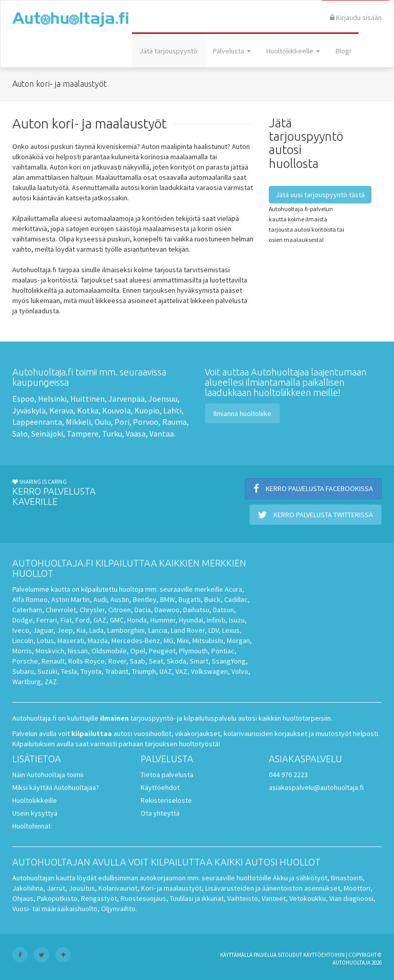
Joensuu (163, 399)
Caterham (27, 610)
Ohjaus (23, 898)
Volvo (240, 671)
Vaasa (136, 434)
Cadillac (236, 599)
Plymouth (193, 651)
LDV (213, 630)
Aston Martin (71, 599)
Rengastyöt (99, 898)
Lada (96, 630)
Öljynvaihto (118, 909)
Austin (120, 599)
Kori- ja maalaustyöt (171, 888)
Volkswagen (209, 671)
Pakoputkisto (57, 898)
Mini (183, 640)
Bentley (145, 599)
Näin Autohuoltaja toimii (48, 775)
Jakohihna (28, 888)
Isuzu (237, 620)
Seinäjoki (47, 434)
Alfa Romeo (30, 599)
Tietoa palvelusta (167, 775)
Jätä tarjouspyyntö (169, 51)
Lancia (158, 630)
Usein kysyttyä (35, 813)
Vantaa (162, 434)
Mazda (98, 640)
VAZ (181, 671)
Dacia (143, 610)
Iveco (21, 630)
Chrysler (92, 610)
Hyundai (191, 620)
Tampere (83, 434)
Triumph (144, 671)
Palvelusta (232, 51)
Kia (81, 630)
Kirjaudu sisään (356, 17)
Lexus (231, 630)
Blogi (343, 51)
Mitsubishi (208, 640)
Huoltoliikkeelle (293, 51)
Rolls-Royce (86, 661)
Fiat (66, 620)
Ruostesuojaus (143, 898)
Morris (22, 651)
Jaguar (43, 630)
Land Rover (188, 630)
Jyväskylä (29, 410)
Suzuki (47, 671)
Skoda (176, 661)
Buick (212, 599)
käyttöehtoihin (324, 955)
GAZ (100, 620)
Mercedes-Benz (136, 640)
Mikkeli (78, 422)
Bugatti (190, 599)
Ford (83, 620)
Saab (137, 661)
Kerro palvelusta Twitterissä (316, 515)
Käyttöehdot (160, 787)
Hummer (163, 620)
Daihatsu (196, 610)
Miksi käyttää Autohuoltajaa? (56, 787)
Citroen (120, 610)
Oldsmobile (109, 651)
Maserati (71, 640)
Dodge (23, 620)
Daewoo (167, 610)
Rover (117, 661)
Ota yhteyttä (160, 813)
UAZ (166, 671)
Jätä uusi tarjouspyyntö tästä (320, 195)
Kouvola (116, 410)
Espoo (23, 399)
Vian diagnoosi (351, 898)
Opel (138, 651)
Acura (233, 589)
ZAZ (51, 682)
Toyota (91, 671)
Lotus (45, 640)
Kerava (61, 410)
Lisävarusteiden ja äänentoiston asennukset (273, 888)
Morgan (238, 640)
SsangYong (229, 661)
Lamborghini (126, 630)
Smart (199, 661)
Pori (122, 422)
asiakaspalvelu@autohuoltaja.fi (316, 787)
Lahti (172, 410)
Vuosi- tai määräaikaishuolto (55, 909)
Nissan (78, 651)
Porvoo (146, 422)
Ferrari (47, 620)
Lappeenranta (37, 422)
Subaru (23, 671)
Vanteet (274, 898)
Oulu (103, 422)
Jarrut (56, 888)
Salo (20, 434)
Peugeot (162, 651)
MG (169, 640)
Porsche (25, 661)
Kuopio (147, 410)
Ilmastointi (347, 878)
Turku (112, 434)
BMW (168, 599)
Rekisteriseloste (166, 800)
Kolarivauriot (118, 888)
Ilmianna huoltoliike (242, 413)
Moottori (357, 888)
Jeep (65, 630)
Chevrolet (61, 610)
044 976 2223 (288, 775)
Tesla (69, 671)
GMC (117, 620)
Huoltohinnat (32, 826)
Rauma (174, 422)
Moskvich (50, 651)
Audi (100, 599)
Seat (156, 661)
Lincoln (23, 640)
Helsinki (52, 399)
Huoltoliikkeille (35, 800)
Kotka (88, 410)
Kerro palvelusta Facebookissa (313, 488)
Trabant (117, 671)
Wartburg (27, 682)
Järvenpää (126, 399)
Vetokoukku (308, 898)
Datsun (223, 610)
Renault (53, 661)
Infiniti (216, 620)
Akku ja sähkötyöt (300, 878)
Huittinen (87, 399)
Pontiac (223, 651)
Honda (137, 620)
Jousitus (82, 888)
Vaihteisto (243, 898)
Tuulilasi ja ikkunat (197, 898)
